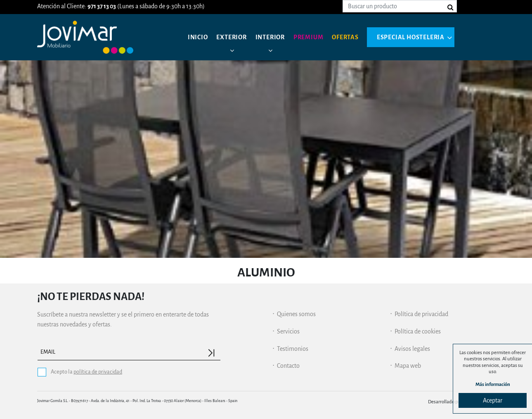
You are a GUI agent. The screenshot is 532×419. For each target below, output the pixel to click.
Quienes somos (296, 314)
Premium (309, 37)
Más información (493, 384)
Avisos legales (412, 349)
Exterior (231, 37)
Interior (270, 37)
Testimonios (293, 349)
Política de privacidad (421, 314)
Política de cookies (418, 331)
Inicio (198, 37)
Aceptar (493, 400)
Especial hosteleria (411, 37)
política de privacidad (98, 372)
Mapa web (408, 366)
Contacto (288, 366)
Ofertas (345, 37)
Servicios (288, 331)
